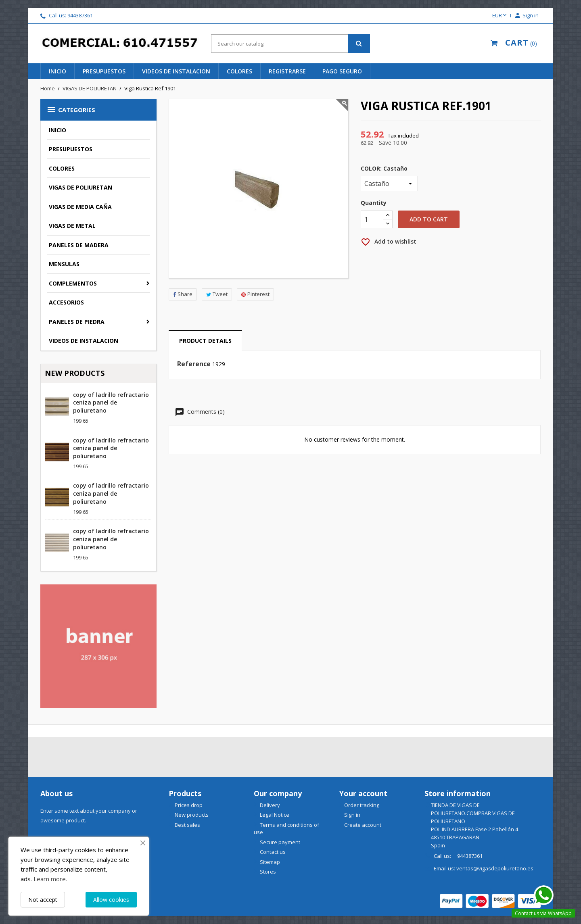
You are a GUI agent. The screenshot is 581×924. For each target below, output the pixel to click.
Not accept (43, 900)
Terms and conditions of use (286, 829)
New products (191, 815)
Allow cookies (111, 900)
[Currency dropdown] (500, 16)
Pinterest (255, 294)
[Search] (290, 44)
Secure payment (279, 842)
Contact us (272, 852)
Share (183, 294)
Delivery (269, 805)
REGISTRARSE (287, 71)
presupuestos (104, 71)
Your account (363, 793)
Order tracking (362, 805)
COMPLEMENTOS (73, 283)
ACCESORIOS (66, 302)
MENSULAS (64, 264)
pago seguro (342, 71)
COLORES (62, 168)
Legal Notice (274, 815)
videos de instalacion (176, 71)
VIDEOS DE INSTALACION (84, 341)
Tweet (217, 294)
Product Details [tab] (205, 341)
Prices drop (188, 805)
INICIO (57, 71)
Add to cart (429, 219)
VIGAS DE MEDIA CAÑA (80, 207)
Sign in (352, 815)
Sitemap (269, 862)
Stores (267, 872)
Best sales (187, 825)
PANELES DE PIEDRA (77, 322)
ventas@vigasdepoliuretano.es (495, 868)
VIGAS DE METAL (72, 226)
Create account (363, 825)
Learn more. (50, 879)
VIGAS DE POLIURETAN (80, 187)
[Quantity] (372, 219)
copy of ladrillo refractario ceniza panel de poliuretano (111, 403)
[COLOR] (389, 184)
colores (239, 71)
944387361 (80, 15)
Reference (194, 364)
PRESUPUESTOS (71, 149)
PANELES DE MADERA (79, 245)
